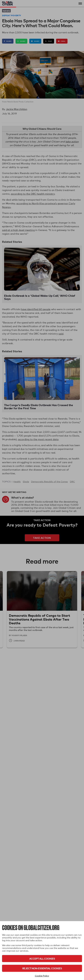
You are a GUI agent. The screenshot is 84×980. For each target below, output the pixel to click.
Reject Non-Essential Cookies (42, 968)
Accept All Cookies (42, 959)
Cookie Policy (42, 976)
